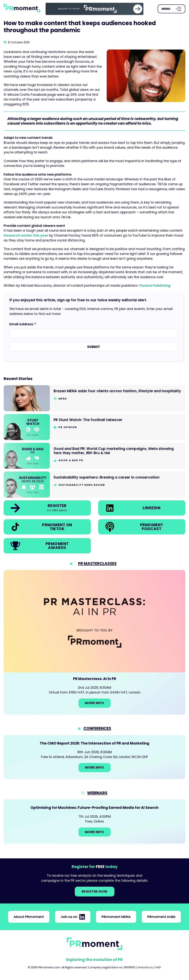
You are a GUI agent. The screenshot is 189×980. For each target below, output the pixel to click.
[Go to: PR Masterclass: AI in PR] (94, 642)
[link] (94, 9)
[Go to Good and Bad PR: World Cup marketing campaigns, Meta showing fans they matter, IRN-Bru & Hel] (94, 456)
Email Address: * (23, 324)
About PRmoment (29, 917)
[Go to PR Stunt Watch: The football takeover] (94, 427)
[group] (94, 9)
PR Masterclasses (97, 563)
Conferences (97, 728)
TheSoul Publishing (155, 286)
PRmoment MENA (116, 917)
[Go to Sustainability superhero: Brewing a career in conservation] (94, 485)
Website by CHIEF (149, 967)
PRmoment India (161, 917)
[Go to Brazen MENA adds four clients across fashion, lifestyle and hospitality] (94, 398)
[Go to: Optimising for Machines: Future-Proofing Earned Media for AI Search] (94, 821)
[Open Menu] (171, 9)
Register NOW (95, 891)
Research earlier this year (26, 235)
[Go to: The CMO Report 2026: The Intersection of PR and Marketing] (94, 757)
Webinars (97, 793)
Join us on (73, 917)
